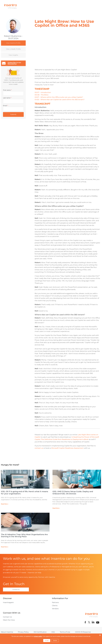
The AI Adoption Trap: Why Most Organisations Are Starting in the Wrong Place (24, 536)
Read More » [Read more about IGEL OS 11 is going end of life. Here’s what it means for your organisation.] (5, 504)
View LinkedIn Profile (13, 49)
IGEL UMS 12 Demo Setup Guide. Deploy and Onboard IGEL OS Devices (73, 493)
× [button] (100, 635)
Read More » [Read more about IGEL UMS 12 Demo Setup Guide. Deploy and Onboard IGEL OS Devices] (56, 508)
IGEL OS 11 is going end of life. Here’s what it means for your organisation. (25, 493)
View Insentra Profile (13, 43)
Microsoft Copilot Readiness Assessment (67, 448)
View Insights (13, 55)
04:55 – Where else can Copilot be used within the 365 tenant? (60, 100)
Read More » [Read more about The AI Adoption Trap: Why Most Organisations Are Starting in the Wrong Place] (5, 547)
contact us (39, 448)
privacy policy (38, 636)
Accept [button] (47, 641)
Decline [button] (55, 641)
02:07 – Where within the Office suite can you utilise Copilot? (59, 97)
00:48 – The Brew (42, 95)
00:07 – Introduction (43, 92)
